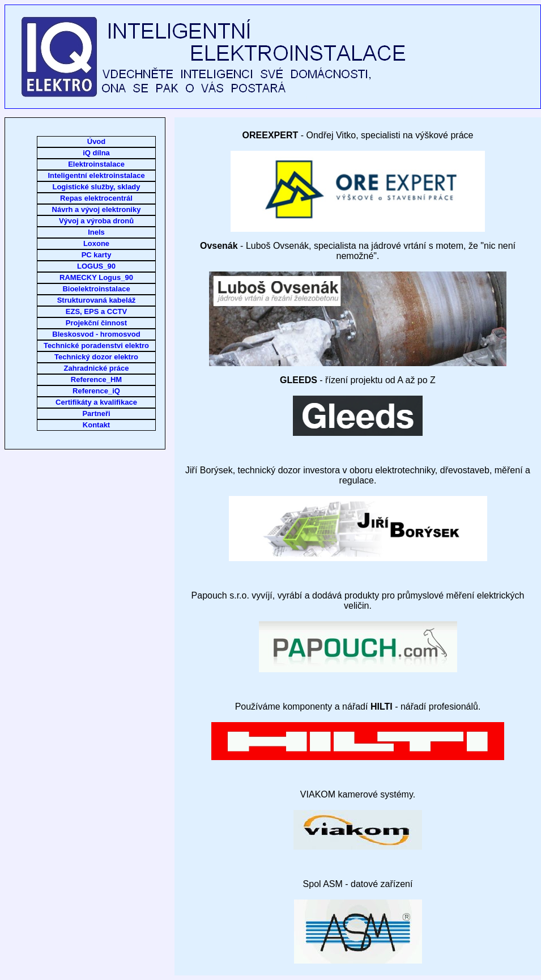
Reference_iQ (96, 391)
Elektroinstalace (96, 164)
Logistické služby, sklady (96, 187)
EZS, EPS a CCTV (96, 311)
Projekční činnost (96, 323)
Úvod (97, 141)
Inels (96, 232)
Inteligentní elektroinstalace (96, 175)
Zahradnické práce (97, 368)
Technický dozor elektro (96, 357)
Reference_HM (96, 379)
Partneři (96, 413)
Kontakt (96, 425)
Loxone (96, 243)
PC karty (97, 255)
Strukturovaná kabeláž (97, 300)
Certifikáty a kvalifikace (96, 402)
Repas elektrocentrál (96, 198)
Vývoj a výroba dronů (96, 221)
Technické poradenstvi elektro (96, 345)
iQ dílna (96, 153)
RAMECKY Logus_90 (96, 277)
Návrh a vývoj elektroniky (97, 209)
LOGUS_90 (96, 266)
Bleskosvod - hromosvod (96, 334)
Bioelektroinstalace (96, 289)
